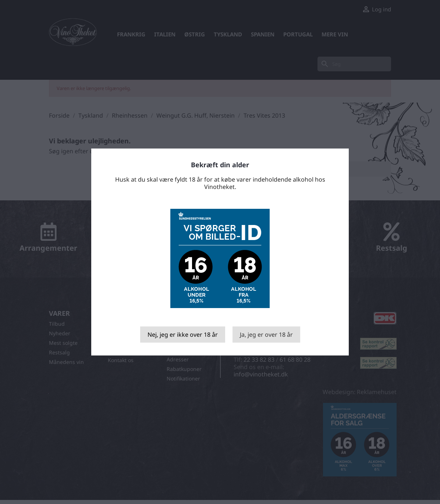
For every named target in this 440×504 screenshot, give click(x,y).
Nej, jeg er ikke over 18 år (183, 335)
